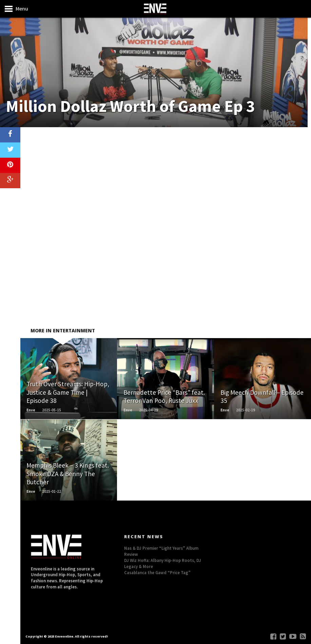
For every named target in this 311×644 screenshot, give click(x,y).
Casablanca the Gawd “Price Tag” (157, 572)
